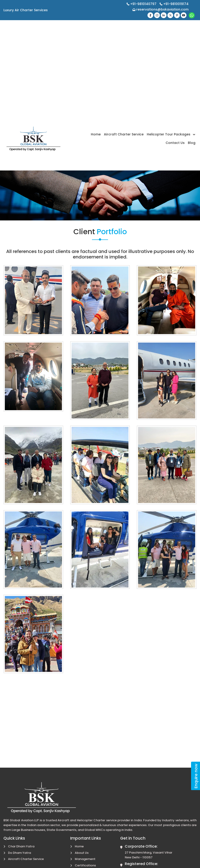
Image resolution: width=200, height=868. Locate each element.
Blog (192, 143)
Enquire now (196, 776)
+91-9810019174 (174, 4)
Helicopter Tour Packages (169, 134)
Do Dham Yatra (19, 853)
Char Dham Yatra (21, 846)
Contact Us (175, 143)
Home (96, 134)
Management (85, 859)
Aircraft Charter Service (124, 134)
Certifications (85, 865)
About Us (82, 853)
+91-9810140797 (142, 4)
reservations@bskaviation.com (161, 9)
